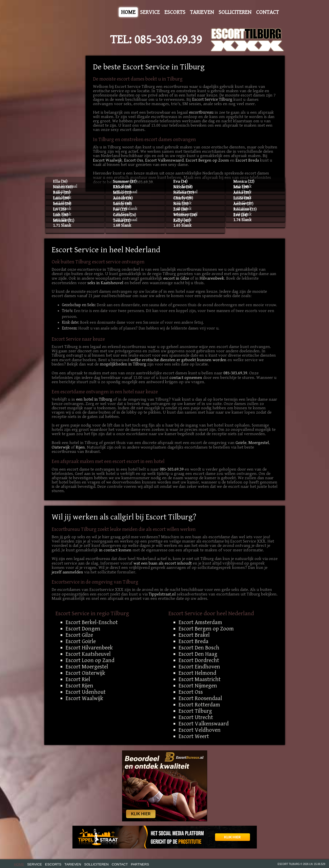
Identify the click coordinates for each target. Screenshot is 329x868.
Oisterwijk (61, 447)
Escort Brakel (194, 635)
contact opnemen (186, 378)
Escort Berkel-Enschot (92, 622)
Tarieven (202, 12)
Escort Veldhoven (200, 730)
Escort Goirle (81, 641)
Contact (267, 12)
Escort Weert (194, 736)
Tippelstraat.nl (162, 594)
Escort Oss (134, 160)
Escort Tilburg (195, 711)
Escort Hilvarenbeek (89, 648)
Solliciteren (235, 12)
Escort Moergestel (87, 667)
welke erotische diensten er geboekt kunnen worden (178, 360)
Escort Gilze (79, 635)
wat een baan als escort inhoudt (163, 563)
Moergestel (259, 443)
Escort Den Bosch (199, 648)
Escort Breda (247, 160)
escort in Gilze (176, 278)
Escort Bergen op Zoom (207, 160)
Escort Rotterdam (199, 705)
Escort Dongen (83, 629)
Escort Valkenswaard (164, 160)
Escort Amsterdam (200, 622)
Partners (140, 864)
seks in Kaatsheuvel (105, 283)
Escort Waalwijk (108, 160)
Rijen (80, 447)
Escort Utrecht (196, 717)
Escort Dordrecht (199, 660)
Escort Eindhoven (199, 667)
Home (128, 12)
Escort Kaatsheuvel (88, 654)
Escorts (175, 12)
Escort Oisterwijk (85, 673)
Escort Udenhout (86, 692)
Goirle (241, 443)
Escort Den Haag (198, 654)
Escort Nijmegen (198, 686)
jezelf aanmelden (67, 572)
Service (150, 12)
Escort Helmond (197, 673)
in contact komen (115, 550)
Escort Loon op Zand (90, 660)
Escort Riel (78, 679)
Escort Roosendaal (200, 698)
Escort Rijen (79, 686)
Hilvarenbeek (212, 278)
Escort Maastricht (200, 679)
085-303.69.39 (168, 40)
